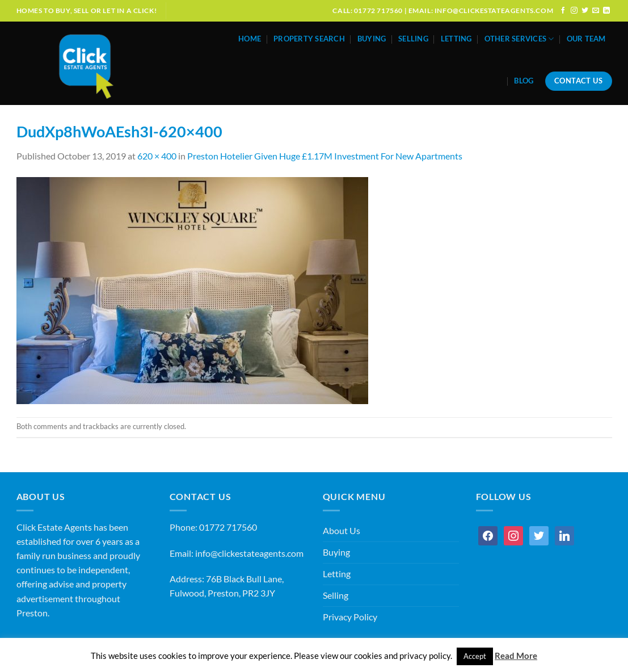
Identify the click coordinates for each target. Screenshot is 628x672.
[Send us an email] (596, 10)
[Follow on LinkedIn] (606, 10)
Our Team (586, 39)
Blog (524, 81)
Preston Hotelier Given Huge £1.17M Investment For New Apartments (325, 156)
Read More (516, 656)
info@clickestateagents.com (249, 553)
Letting (456, 39)
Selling (413, 39)
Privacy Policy (350, 617)
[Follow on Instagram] (574, 10)
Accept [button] (475, 656)
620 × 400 (157, 156)
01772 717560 (228, 527)
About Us (342, 531)
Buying (372, 39)
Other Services (519, 39)
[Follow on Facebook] (563, 10)
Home (250, 39)
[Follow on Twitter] (585, 10)
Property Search (309, 39)
